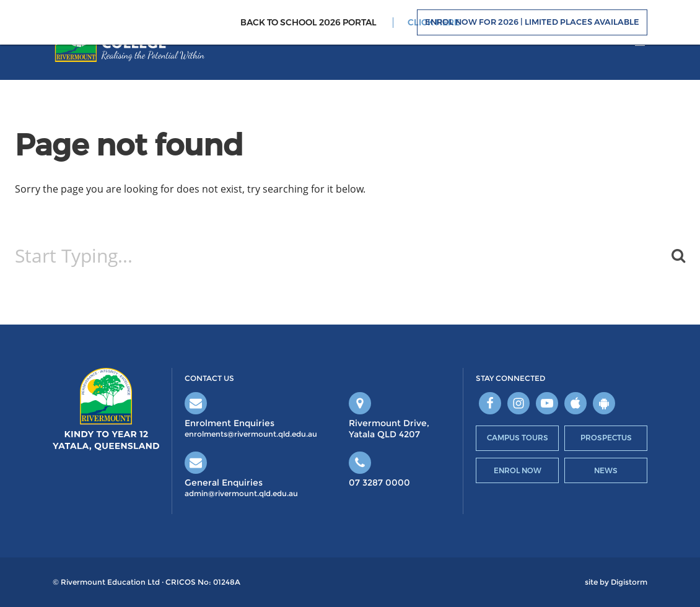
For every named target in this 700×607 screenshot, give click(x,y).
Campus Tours (518, 438)
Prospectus (606, 438)
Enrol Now (518, 470)
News (606, 470)
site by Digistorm (616, 582)
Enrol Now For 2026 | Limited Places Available (532, 22)
